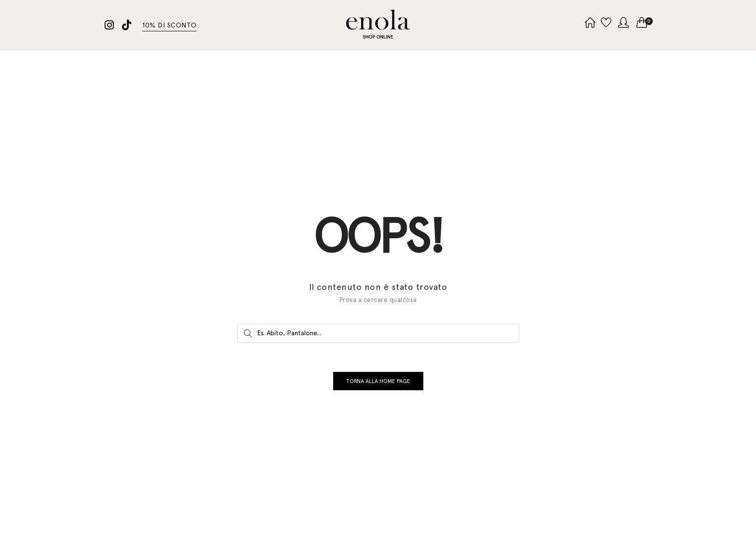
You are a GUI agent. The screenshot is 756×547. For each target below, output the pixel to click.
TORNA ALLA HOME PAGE (378, 386)
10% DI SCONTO (169, 25)
